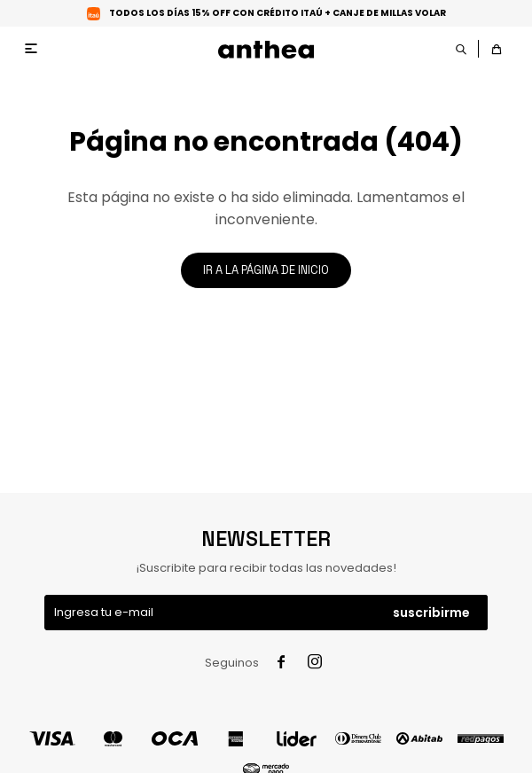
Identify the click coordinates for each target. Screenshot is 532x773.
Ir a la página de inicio (266, 270)
